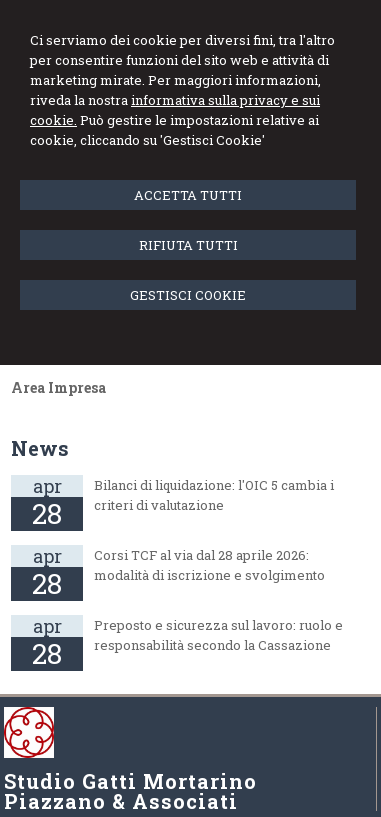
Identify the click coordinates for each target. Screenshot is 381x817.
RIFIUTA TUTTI (188, 245)
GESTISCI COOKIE (188, 295)
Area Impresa (58, 387)
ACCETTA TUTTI (188, 195)
